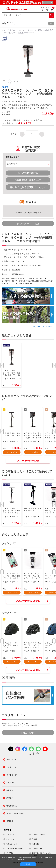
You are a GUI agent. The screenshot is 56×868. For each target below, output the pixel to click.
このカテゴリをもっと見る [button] (28, 461)
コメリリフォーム (39, 835)
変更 (51, 23)
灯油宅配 (35, 844)
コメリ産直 (10, 835)
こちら (13, 860)
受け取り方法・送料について (28, 180)
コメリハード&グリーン (15, 848)
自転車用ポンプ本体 (26, 33)
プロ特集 (9, 853)
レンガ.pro (10, 839)
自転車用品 (49, 30)
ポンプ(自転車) (10, 33)
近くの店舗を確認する (28, 173)
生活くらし (12, 30)
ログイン (27, 725)
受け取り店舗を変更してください (28, 187)
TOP (4, 30)
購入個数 (14, 134)
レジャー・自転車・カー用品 (30, 30)
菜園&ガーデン (12, 844)
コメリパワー (37, 848)
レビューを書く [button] (28, 733)
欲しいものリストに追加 (28, 224)
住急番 (34, 839)
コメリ (5, 87)
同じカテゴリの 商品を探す (44, 327)
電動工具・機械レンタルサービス (42, 854)
